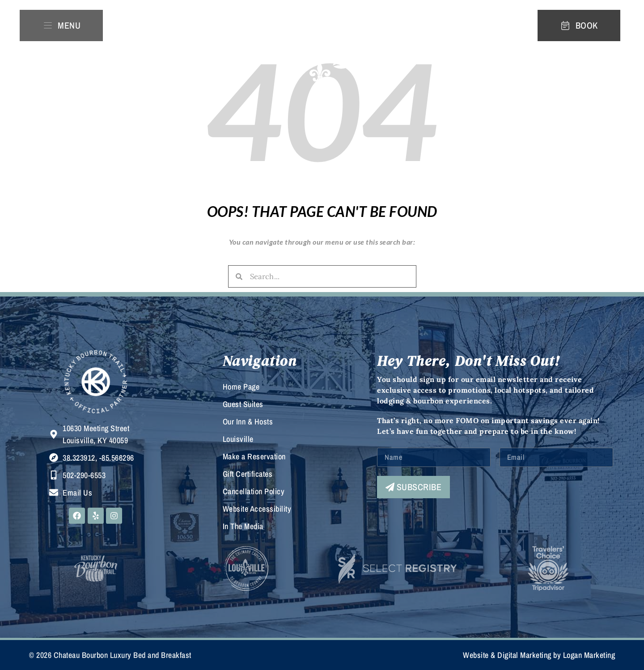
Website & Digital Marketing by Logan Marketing (539, 655)
